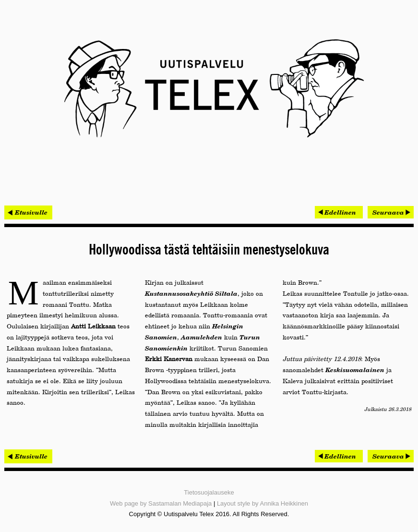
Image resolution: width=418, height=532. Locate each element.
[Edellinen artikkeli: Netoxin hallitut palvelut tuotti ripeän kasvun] (339, 212)
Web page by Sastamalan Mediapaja (161, 503)
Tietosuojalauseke (209, 492)
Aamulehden (202, 337)
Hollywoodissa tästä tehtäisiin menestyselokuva (209, 250)
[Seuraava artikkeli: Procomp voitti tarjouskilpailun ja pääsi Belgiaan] (391, 212)
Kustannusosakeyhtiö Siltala (191, 293)
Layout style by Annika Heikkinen (263, 503)
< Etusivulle (28, 212)
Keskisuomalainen (355, 370)
